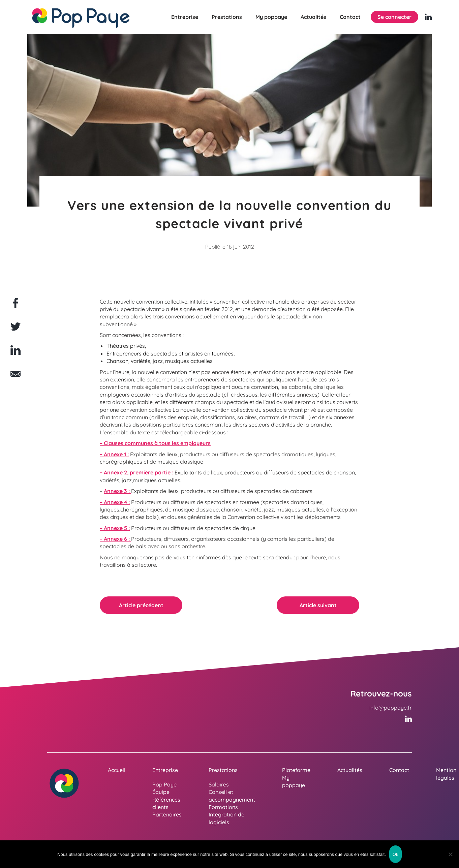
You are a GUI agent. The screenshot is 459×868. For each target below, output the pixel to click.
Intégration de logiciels (226, 818)
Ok (395, 854)
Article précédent (141, 605)
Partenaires (167, 814)
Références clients (166, 803)
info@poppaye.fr (391, 708)
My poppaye (271, 17)
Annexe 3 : (117, 491)
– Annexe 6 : (115, 539)
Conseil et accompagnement (232, 796)
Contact (350, 17)
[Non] (451, 854)
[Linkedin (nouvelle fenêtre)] (428, 17)
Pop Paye (164, 784)
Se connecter (394, 17)
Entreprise (185, 17)
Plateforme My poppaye (296, 778)
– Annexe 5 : (115, 528)
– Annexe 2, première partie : (136, 472)
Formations (223, 807)
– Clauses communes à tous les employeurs (155, 443)
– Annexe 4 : (115, 502)
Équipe (161, 792)
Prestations (227, 17)
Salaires (219, 784)
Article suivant (318, 605)
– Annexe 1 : (114, 454)
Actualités (313, 17)
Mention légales (446, 774)
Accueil (117, 770)
